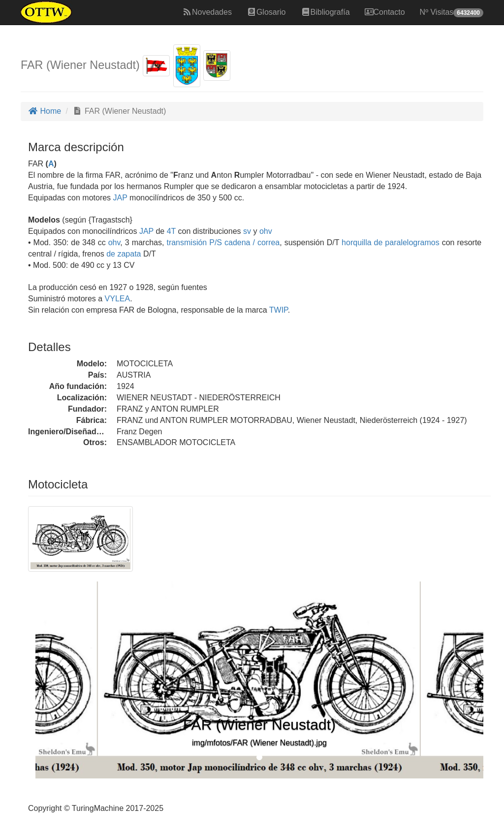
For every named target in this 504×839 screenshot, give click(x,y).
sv (247, 231)
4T (171, 231)
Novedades (207, 12)
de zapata (124, 254)
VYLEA (116, 299)
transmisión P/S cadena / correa (223, 242)
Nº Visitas (452, 13)
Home (45, 111)
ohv (266, 231)
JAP (119, 198)
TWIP (278, 310)
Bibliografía (325, 12)
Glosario (266, 12)
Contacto (385, 12)
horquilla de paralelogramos (391, 242)
